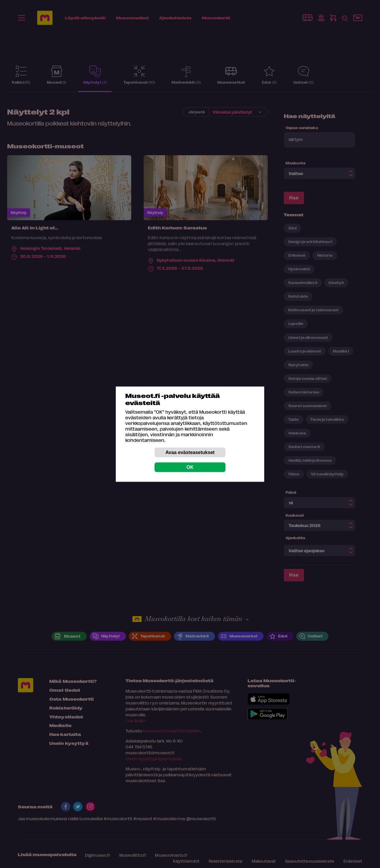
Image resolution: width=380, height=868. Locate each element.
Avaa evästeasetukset (190, 452)
